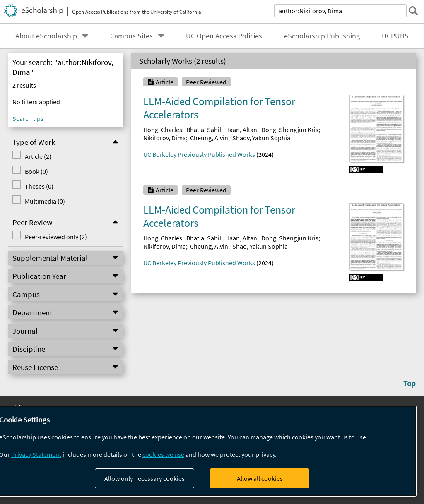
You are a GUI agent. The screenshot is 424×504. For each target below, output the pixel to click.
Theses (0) (39, 186)
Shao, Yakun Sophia (260, 246)
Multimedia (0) (45, 201)
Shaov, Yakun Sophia (261, 138)
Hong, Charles (163, 130)
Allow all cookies (260, 478)
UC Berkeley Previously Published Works (199, 154)
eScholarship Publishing (322, 36)
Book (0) (36, 171)
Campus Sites (131, 36)
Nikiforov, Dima (165, 138)
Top (410, 383)
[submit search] (413, 11)
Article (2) (38, 156)
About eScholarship (46, 36)
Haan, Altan (241, 130)
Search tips (28, 118)
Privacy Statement (36, 454)
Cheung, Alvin (209, 138)
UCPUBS (395, 36)
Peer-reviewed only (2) (56, 237)
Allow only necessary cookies (145, 478)
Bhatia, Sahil (204, 130)
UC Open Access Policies (224, 36)
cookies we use (163, 454)
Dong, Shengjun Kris (290, 130)
